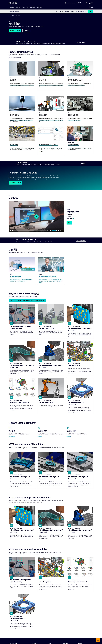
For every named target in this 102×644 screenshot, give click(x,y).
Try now (91, 11)
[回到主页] (9, 16)
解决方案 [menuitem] (18, 7)
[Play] (10, 230)
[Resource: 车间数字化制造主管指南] (51, 271)
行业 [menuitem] (23, 7)
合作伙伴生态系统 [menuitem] (31, 7)
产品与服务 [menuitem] (11, 7)
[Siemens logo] (13, 3)
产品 (56, 11)
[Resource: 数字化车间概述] (22, 271)
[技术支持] (80, 3)
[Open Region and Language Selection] (70, 3)
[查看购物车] (87, 3)
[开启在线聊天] (98, 640)
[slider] (29, 231)
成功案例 (67, 11)
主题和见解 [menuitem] (40, 7)
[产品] (13, 16)
